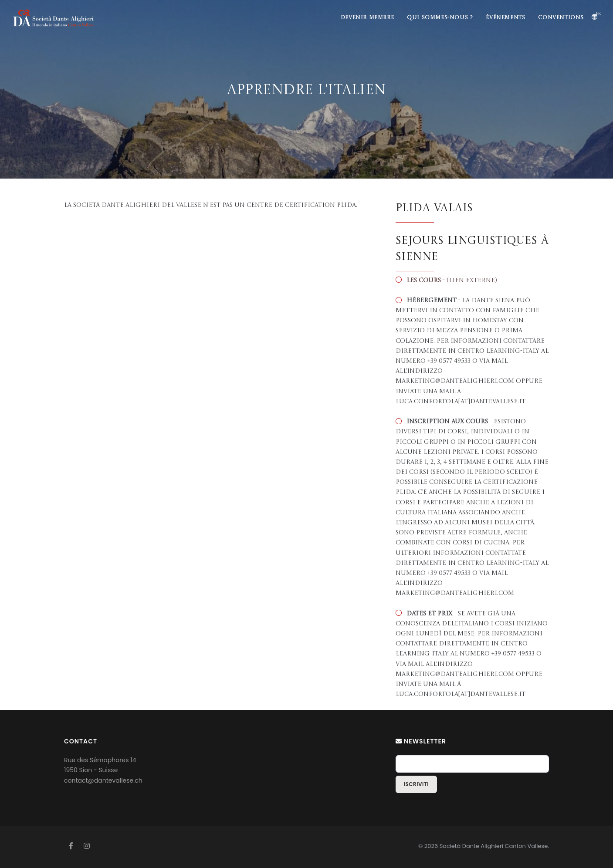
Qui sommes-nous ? (440, 18)
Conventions (561, 18)
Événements (505, 18)
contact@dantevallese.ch (103, 780)
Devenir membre (367, 18)
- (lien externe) (452, 280)
